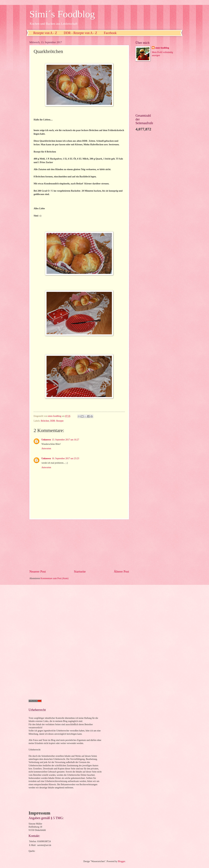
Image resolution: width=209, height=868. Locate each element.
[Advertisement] (79, 544)
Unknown (46, 440)
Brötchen (45, 421)
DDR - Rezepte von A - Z (80, 33)
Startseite (80, 571)
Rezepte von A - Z (45, 33)
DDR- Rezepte (57, 421)
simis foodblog (162, 48)
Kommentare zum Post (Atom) (55, 578)
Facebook (110, 33)
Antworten (46, 448)
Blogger (121, 861)
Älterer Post (121, 571)
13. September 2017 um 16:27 (66, 440)
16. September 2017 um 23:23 (66, 458)
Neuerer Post (38, 571)
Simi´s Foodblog (62, 14)
